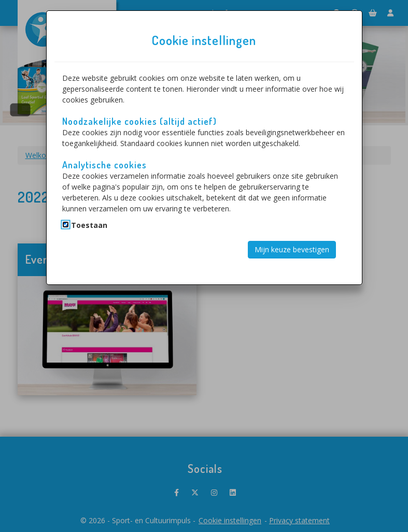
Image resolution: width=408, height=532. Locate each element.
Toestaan (89, 225)
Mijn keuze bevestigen (292, 249)
